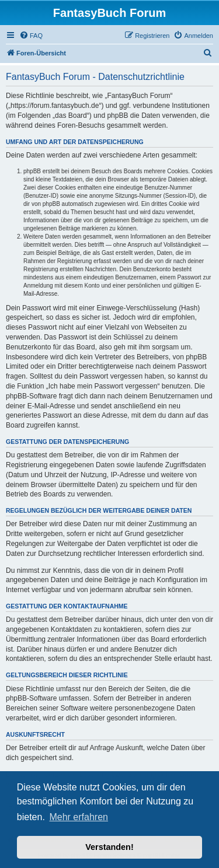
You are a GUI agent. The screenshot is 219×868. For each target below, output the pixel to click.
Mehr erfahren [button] (79, 817)
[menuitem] (31, 36)
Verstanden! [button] (109, 847)
